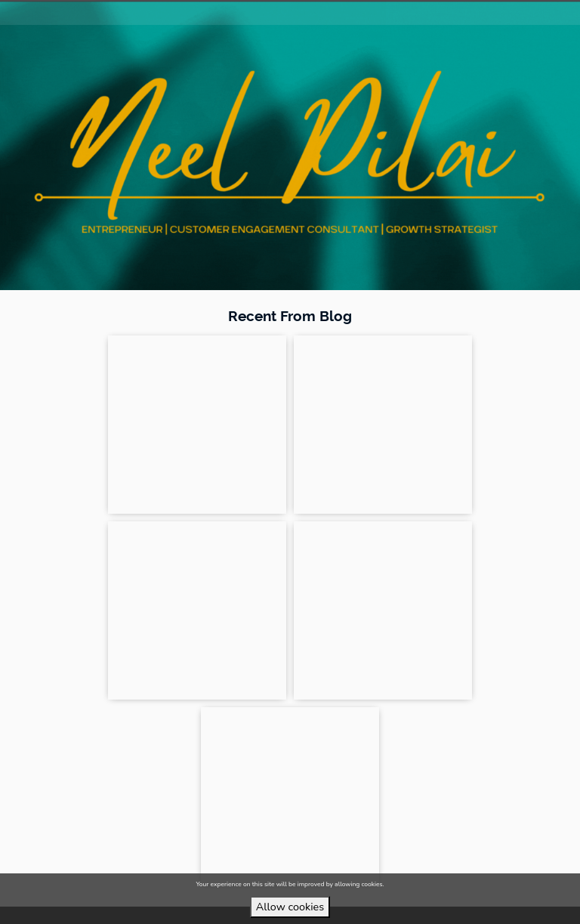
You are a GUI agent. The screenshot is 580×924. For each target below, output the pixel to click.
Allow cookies (290, 907)
